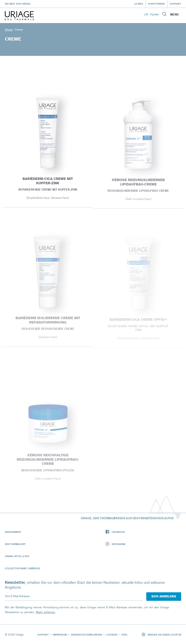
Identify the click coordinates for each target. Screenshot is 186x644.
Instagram (115, 544)
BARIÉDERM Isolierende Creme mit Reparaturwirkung (48, 321)
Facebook (115, 532)
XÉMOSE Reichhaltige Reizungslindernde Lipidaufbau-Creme (48, 460)
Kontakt (176, 4)
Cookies (112, 635)
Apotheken (158, 4)
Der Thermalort (15, 544)
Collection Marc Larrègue (22, 568)
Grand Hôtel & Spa (17, 556)
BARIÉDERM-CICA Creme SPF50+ (138, 321)
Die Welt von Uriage (18, 4)
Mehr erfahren (46, 612)
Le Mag (139, 4)
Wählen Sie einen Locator (162, 634)
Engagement (13, 532)
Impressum (60, 635)
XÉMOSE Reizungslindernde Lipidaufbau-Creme (138, 183)
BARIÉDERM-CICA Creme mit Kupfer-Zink (48, 182)
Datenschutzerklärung (87, 635)
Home (9, 30)
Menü (174, 15)
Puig (124, 635)
